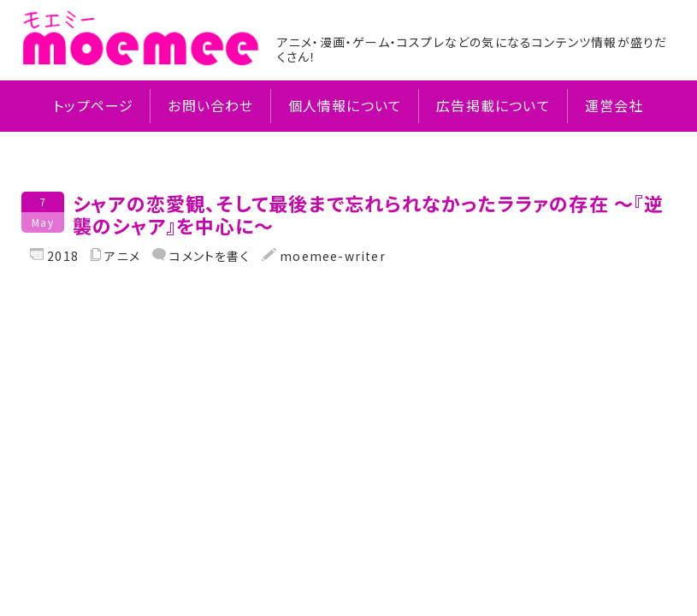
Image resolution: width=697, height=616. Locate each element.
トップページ (93, 106)
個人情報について (346, 106)
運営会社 (614, 106)
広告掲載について (493, 106)
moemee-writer (331, 256)
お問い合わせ (210, 106)
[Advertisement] (348, 400)
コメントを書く (208, 256)
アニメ (122, 256)
